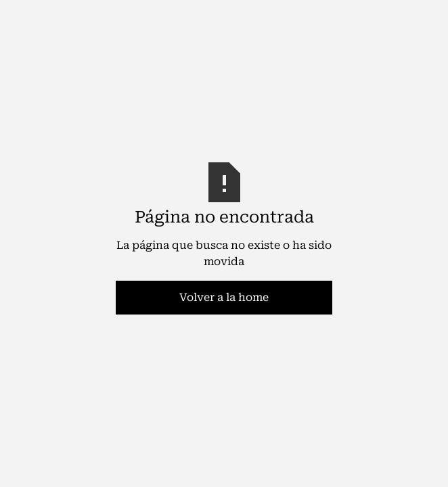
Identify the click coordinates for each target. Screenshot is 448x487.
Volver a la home (224, 297)
